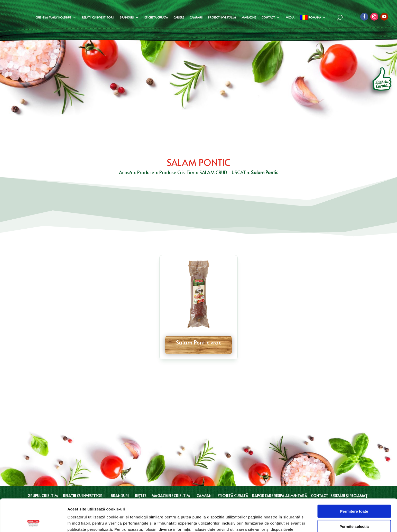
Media (290, 17)
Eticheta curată (156, 17)
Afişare (257, 522)
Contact (268, 17)
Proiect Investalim (222, 17)
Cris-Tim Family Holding (53, 17)
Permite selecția (354, 496)
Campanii (196, 17)
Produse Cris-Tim (177, 172)
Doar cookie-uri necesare (354, 511)
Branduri (127, 17)
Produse (146, 172)
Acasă (126, 172)
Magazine (249, 17)
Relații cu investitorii (98, 17)
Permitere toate (354, 481)
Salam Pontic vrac (199, 342)
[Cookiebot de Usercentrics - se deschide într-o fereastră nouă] (33, 522)
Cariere (179, 17)
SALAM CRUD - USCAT (223, 172)
